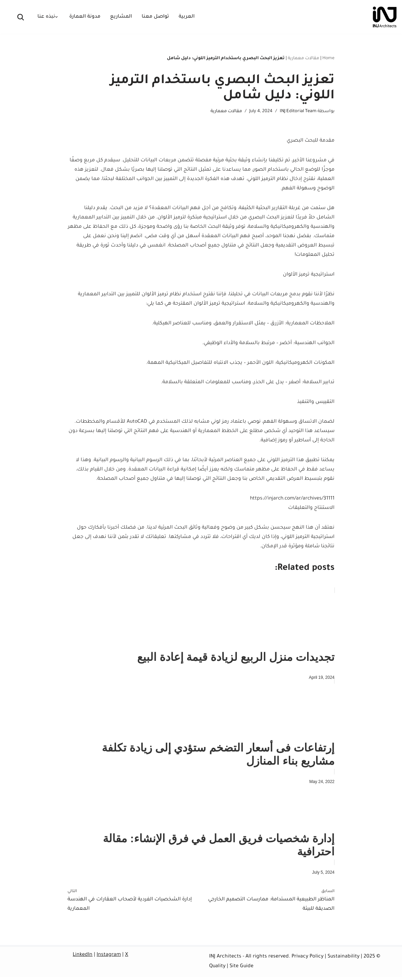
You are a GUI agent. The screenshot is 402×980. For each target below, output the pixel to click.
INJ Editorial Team (298, 111)
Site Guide (242, 970)
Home (328, 59)
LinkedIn (83, 959)
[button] (56, 17)
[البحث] (21, 17)
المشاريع (121, 17)
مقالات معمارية (303, 59)
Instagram (109, 959)
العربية (187, 17)
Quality (217, 970)
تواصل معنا (155, 17)
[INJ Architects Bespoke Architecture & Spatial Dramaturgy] (385, 17)
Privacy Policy (307, 960)
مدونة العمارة (85, 17)
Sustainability (343, 960)
